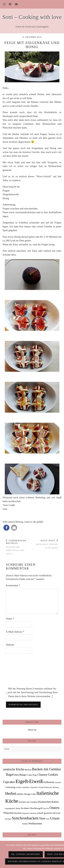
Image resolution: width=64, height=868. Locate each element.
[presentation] (20, 670)
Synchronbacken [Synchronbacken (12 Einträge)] (25, 818)
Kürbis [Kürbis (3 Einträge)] (55, 802)
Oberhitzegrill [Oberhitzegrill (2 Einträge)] (36, 808)
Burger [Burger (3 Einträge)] (23, 775)
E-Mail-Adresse (15, 632)
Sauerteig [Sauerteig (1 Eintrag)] (33, 813)
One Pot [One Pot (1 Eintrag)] (46, 808)
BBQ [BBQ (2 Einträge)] (17, 775)
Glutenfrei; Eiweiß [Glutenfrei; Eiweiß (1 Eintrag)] (37, 787)
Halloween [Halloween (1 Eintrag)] (48, 787)
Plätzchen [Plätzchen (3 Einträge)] (9, 813)
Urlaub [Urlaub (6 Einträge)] (55, 818)
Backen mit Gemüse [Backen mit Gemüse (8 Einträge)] (47, 769)
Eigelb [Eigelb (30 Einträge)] (22, 781)
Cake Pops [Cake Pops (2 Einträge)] (32, 775)
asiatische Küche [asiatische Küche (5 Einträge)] (14, 769)
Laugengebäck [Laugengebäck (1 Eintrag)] (10, 808)
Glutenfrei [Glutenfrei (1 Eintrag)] (26, 787)
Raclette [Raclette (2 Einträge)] (18, 813)
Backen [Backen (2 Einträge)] (28, 770)
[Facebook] (10, 4)
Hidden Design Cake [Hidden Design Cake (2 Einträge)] (26, 794)
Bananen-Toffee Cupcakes (45, 544)
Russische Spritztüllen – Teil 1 (19, 547)
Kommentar (13, 585)
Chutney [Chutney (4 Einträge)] (42, 775)
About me (32, 730)
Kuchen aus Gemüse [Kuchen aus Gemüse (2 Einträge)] (28, 802)
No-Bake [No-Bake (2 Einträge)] (25, 808)
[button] (6, 528)
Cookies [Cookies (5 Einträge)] (53, 775)
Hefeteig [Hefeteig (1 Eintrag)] (56, 787)
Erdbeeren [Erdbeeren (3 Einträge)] (49, 782)
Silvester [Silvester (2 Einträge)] (56, 813)
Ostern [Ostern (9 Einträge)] (54, 808)
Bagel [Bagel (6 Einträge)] (10, 775)
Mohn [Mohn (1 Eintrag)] (18, 808)
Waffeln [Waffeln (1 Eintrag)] (25, 824)
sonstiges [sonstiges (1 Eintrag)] (8, 819)
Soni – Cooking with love (32, 17)
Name (10, 619)
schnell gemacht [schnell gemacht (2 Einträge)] (44, 813)
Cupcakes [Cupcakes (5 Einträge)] (9, 782)
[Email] (16, 4)
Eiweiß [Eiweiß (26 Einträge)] (36, 781)
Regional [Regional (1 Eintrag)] (26, 813)
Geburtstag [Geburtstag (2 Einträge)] (10, 787)
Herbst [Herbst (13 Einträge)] (11, 793)
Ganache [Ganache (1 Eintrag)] (58, 782)
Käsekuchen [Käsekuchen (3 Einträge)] (45, 802)
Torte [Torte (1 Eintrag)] (48, 819)
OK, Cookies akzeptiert (26, 854)
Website (10, 645)
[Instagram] (4, 4)
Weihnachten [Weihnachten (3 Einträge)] (35, 823)
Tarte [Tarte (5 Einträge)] (42, 818)
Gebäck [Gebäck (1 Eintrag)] (19, 787)
